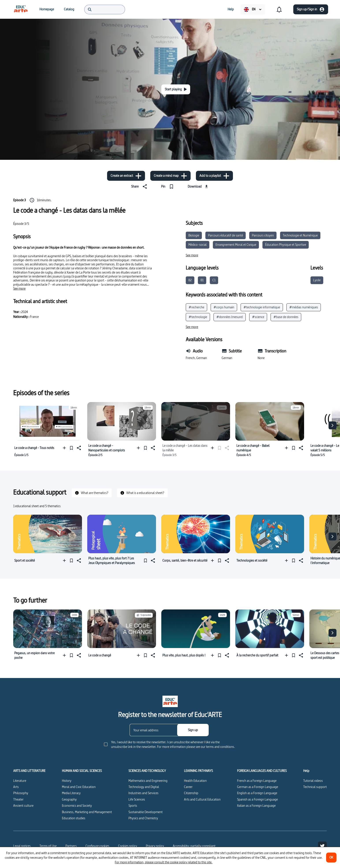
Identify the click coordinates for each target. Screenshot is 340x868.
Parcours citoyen (263, 235)
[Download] (198, 186)
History (67, 781)
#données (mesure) (230, 317)
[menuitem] (21, 9)
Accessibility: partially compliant (194, 846)
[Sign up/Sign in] (311, 9)
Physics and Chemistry (143, 818)
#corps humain (224, 307)
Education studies (74, 818)
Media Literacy (71, 793)
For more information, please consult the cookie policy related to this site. (164, 862)
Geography (69, 799)
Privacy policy (155, 846)
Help (306, 771)
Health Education (195, 781)
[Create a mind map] (170, 176)
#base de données (286, 317)
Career (188, 787)
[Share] (140, 186)
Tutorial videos (313, 781)
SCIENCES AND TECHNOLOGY (147, 771)
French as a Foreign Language (257, 781)
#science (258, 317)
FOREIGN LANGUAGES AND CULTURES (262, 771)
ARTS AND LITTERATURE (29, 771)
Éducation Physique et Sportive (286, 245)
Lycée (317, 280)
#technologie (198, 317)
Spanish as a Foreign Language (257, 799)
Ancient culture (23, 806)
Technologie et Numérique (300, 235)
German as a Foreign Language (258, 787)
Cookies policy (128, 846)
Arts (16, 787)
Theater (18, 799)
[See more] (19, 289)
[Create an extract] (126, 176)
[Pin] (168, 186)
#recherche (196, 307)
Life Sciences (137, 799)
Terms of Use (48, 846)
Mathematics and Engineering (148, 781)
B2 (190, 280)
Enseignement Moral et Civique (236, 245)
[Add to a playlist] (214, 176)
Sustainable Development (146, 812)
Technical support (315, 787)
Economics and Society (77, 806)
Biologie (194, 235)
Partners (71, 846)
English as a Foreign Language (257, 793)
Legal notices (22, 846)
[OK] (331, 858)
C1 (214, 280)
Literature (20, 781)
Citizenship (191, 793)
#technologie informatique (262, 307)
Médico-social (198, 245)
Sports (133, 806)
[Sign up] (193, 730)
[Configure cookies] (97, 846)
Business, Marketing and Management (87, 812)
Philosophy (21, 793)
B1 (202, 280)
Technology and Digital (144, 787)
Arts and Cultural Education (202, 799)
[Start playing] (176, 89)
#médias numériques (304, 307)
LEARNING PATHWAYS (198, 771)
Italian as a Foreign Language (256, 806)
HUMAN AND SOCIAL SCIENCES (82, 771)
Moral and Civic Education (79, 787)
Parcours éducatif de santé (226, 235)
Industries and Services (143, 793)
